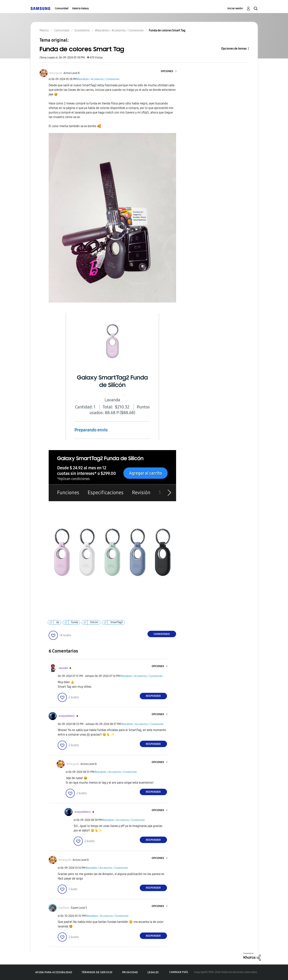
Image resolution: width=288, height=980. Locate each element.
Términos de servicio (97, 972)
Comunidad (62, 8)
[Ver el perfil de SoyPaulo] (64, 908)
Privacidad (130, 972)
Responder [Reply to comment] (153, 696)
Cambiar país (179, 972)
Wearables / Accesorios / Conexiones (98, 79)
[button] (169, 71)
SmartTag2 (117, 622)
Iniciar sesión (235, 8)
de (58, 622)
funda (75, 622)
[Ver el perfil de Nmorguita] (56, 73)
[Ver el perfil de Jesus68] (63, 668)
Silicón (94, 622)
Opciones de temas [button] (234, 49)
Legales (153, 972)
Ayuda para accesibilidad (54, 972)
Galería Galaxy (80, 8)
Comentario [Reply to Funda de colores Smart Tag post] (162, 634)
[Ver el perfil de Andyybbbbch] (67, 716)
